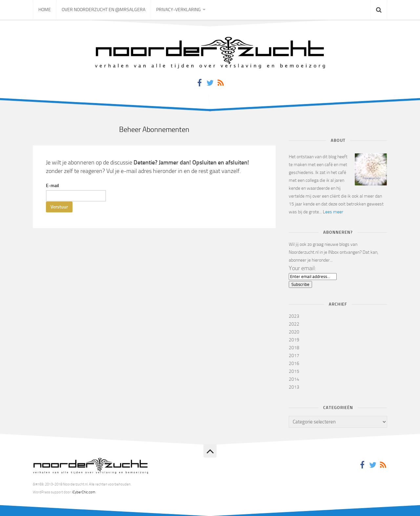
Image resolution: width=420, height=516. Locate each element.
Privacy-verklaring (178, 10)
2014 (294, 379)
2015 (294, 371)
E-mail (52, 186)
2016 (294, 364)
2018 (294, 348)
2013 (294, 387)
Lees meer (333, 212)
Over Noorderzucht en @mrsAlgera (104, 10)
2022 (294, 324)
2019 (294, 340)
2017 (294, 356)
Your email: (302, 268)
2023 (294, 316)
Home (45, 10)
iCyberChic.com (84, 492)
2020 (294, 332)
